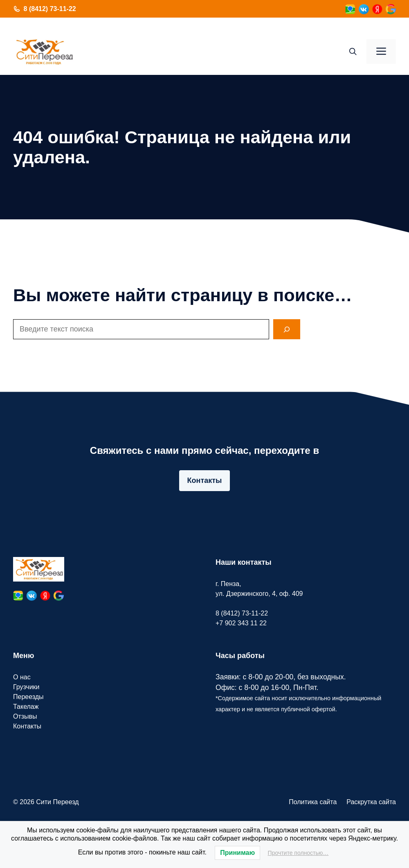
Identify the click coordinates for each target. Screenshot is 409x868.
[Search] (287, 329)
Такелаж (26, 707)
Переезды (28, 697)
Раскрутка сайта (371, 802)
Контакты (205, 480)
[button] (353, 52)
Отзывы (25, 716)
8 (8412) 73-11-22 (50, 9)
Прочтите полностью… (298, 853)
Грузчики (26, 687)
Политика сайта (313, 802)
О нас (22, 677)
